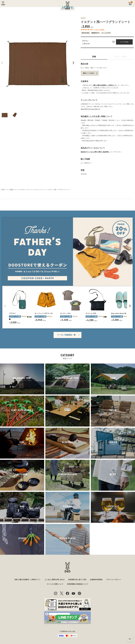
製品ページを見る (89, 73)
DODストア (5, 189)
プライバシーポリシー (117, 579)
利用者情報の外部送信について (78, 584)
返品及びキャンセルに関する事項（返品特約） (95, 152)
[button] (5, 306)
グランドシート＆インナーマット (39, 189)
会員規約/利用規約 (98, 579)
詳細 (94, 57)
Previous (2, 63)
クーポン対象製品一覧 (66, 335)
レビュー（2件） (121, 57)
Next (73, 63)
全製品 (12, 189)
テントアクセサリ (21, 189)
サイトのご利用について (54, 584)
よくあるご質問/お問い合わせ (54, 579)
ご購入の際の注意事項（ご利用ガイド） (105, 85)
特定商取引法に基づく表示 (78, 579)
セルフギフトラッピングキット (90, 109)
